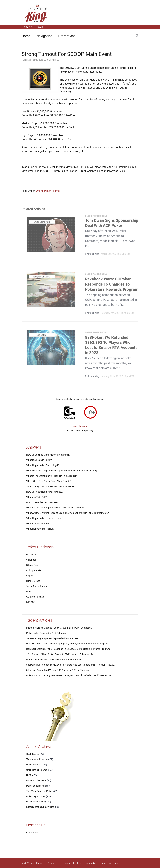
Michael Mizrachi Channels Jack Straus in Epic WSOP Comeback (59, 628)
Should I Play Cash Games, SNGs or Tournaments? (52, 486)
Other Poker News (36, 802)
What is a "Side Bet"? (37, 497)
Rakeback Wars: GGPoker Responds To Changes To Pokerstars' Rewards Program (112, 285)
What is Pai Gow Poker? (38, 524)
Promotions (67, 36)
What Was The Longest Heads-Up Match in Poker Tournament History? (62, 471)
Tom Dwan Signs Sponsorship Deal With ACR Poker (52, 638)
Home (26, 36)
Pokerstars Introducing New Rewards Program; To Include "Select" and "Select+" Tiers (69, 675)
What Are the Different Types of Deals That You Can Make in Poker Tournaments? (68, 513)
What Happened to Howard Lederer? (45, 518)
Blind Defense (33, 581)
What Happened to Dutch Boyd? (43, 465)
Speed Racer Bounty (37, 586)
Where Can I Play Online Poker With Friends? (49, 481)
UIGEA (30, 775)
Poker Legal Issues (36, 796)
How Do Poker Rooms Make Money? (45, 492)
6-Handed (31, 560)
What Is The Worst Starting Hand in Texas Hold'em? (52, 476)
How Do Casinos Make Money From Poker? (48, 455)
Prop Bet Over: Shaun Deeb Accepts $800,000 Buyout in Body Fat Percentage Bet (68, 644)
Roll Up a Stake (34, 570)
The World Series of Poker (39, 791)
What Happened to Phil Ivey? (41, 529)
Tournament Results (37, 759)
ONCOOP (31, 554)
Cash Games (33, 754)
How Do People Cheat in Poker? (42, 502)
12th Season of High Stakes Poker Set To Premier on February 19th (60, 654)
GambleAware (80, 426)
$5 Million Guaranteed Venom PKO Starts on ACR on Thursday (58, 670)
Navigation (44, 36)
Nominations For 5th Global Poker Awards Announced (54, 660)
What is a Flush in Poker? (39, 460)
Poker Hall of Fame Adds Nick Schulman (47, 633)
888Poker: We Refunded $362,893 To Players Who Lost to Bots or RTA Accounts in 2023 (71, 665)
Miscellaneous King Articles (40, 807)
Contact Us (32, 833)
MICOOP (31, 602)
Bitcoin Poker (33, 565)
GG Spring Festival (36, 597)
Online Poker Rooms (48, 191)
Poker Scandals (34, 765)
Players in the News (36, 780)
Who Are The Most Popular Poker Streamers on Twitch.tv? (56, 508)
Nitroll (29, 592)
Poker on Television (36, 786)
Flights (30, 576)
